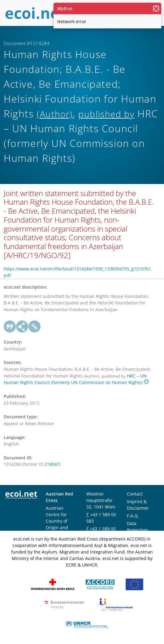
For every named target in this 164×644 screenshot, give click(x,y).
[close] (156, 8)
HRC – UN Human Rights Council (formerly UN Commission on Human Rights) (76, 379)
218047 (52, 464)
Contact (135, 494)
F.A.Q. (133, 516)
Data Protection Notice (137, 530)
